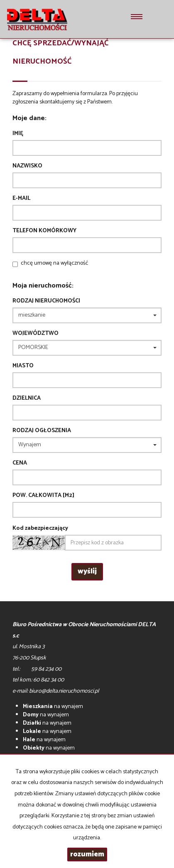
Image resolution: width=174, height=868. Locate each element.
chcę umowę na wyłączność (54, 263)
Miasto (23, 366)
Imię (18, 134)
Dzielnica (27, 398)
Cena (20, 463)
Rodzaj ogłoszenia (42, 431)
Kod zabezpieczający (40, 529)
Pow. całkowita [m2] (43, 496)
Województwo (36, 334)
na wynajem (53, 707)
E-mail (21, 199)
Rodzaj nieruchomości (46, 301)
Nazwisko (27, 166)
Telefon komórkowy (44, 231)
